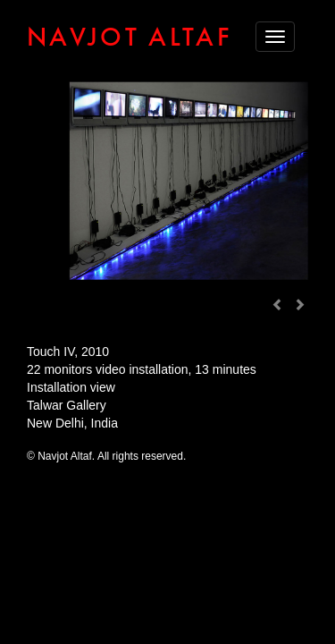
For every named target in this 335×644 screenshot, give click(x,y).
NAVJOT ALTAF (130, 37)
